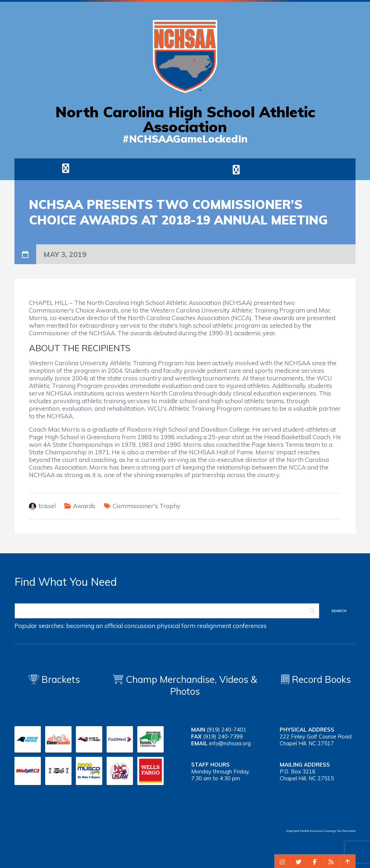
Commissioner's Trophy (147, 506)
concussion (140, 626)
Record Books (316, 679)
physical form (176, 626)
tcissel (47, 506)
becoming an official (94, 626)
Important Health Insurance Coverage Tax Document (321, 831)
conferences (250, 626)
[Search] (167, 611)
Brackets (54, 679)
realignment (214, 626)
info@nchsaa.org (230, 743)
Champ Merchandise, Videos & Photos (192, 685)
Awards (84, 506)
